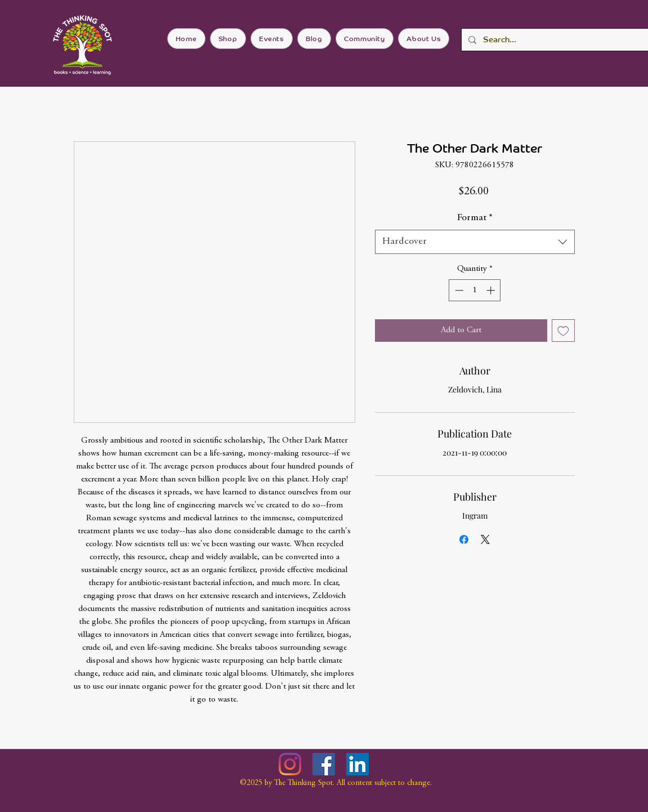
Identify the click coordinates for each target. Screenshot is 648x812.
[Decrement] (458, 290)
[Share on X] (485, 539)
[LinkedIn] (357, 764)
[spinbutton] (475, 290)
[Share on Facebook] (464, 539)
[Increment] (492, 290)
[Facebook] (324, 764)
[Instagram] (290, 764)
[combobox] (475, 242)
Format (475, 218)
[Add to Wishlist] (563, 331)
